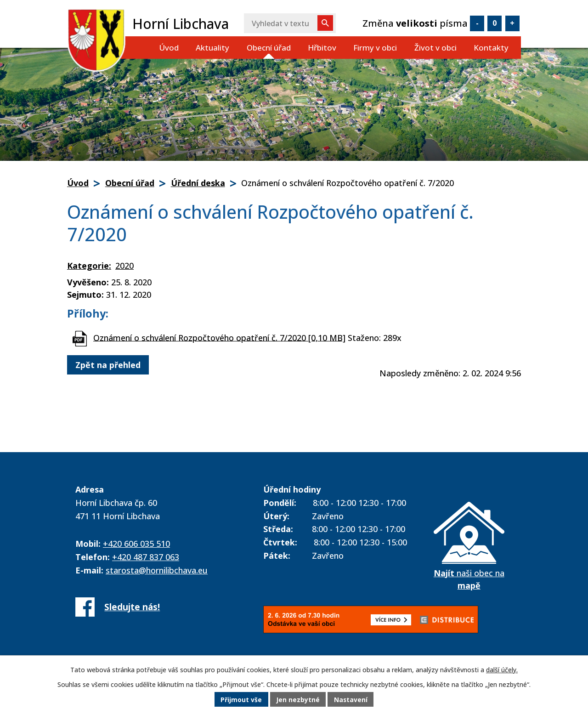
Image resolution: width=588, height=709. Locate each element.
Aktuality (212, 48)
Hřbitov (322, 48)
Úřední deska (198, 183)
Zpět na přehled (108, 365)
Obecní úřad (269, 48)
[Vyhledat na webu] (290, 23)
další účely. (502, 670)
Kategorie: (89, 266)
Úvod (169, 48)
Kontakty (491, 48)
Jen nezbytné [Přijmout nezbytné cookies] (298, 700)
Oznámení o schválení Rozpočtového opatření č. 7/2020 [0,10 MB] (219, 337)
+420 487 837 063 (146, 557)
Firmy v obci (375, 48)
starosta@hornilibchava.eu (157, 570)
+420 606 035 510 (136, 544)
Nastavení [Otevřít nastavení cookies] (351, 700)
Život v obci (435, 48)
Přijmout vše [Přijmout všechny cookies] (241, 700)
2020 (124, 266)
